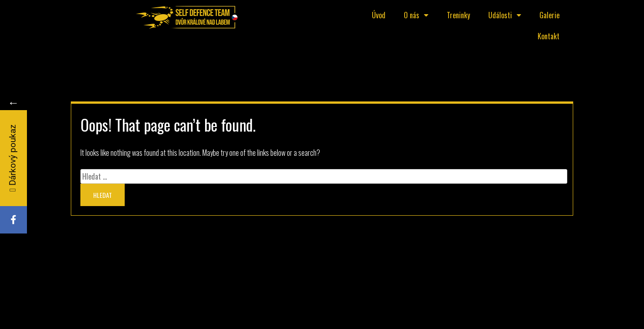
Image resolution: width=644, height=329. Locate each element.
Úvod (379, 15)
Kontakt (549, 36)
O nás (416, 15)
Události (505, 15)
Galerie (549, 15)
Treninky (458, 15)
